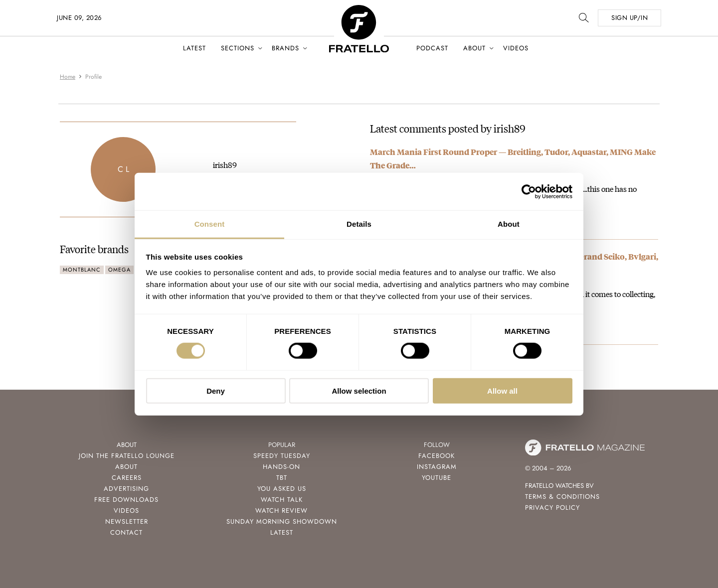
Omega (119, 270)
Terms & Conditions (562, 497)
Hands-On (281, 467)
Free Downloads (126, 500)
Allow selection (359, 391)
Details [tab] (359, 224)
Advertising (126, 489)
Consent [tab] (210, 224)
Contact (126, 532)
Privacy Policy (552, 508)
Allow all (502, 391)
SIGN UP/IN (629, 18)
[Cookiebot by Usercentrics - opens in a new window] (529, 191)
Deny (216, 391)
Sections (238, 48)
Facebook (437, 456)
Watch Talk (282, 500)
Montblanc (82, 270)
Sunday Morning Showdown (282, 521)
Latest (194, 48)
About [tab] (509, 224)
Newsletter (127, 521)
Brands (285, 48)
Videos (516, 48)
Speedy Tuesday (282, 456)
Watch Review (281, 511)
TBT (282, 478)
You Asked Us (282, 489)
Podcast (432, 48)
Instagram (437, 467)
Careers (127, 478)
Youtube (437, 478)
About (474, 48)
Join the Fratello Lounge (127, 456)
